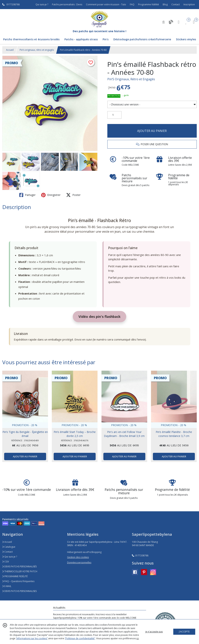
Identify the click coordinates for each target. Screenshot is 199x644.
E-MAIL (7, 586)
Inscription (189, 4)
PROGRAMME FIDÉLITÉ (15, 576)
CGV (6, 562)
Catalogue (9, 547)
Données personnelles (79, 563)
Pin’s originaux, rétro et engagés (37, 50)
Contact (176, 4)
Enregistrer (51, 195)
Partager (27, 195)
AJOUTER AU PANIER (152, 131)
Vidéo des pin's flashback (99, 317)
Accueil (10, 50)
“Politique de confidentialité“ (80, 638)
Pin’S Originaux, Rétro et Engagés (131, 79)
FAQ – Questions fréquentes (18, 581)
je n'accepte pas (154, 632)
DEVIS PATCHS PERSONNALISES (19, 591)
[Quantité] (114, 115)
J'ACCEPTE (184, 632)
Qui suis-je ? (10, 557)
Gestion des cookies (78, 557)
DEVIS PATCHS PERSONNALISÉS (19, 566)
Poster (73, 195)
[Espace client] (179, 22)
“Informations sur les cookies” (32, 638)
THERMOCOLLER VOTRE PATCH (20, 571)
